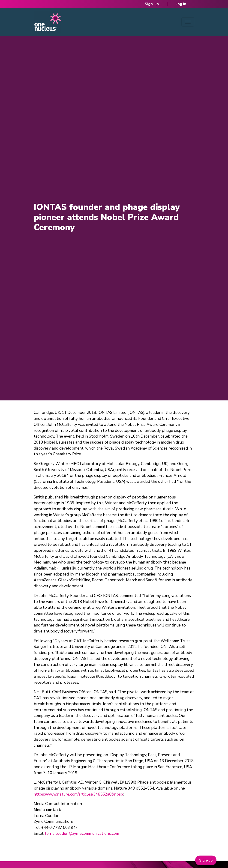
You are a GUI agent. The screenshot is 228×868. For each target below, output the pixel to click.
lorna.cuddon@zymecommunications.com (82, 834)
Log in (181, 4)
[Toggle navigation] (188, 22)
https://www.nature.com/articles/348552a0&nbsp (78, 794)
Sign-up (152, 4)
